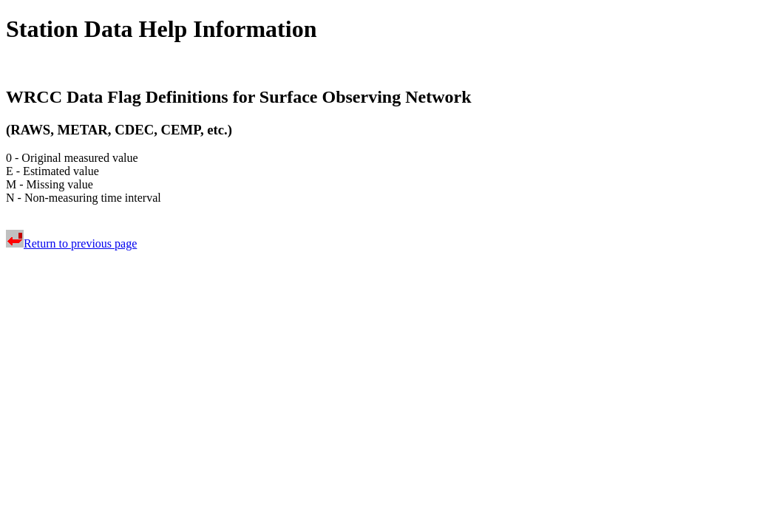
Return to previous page (71, 243)
